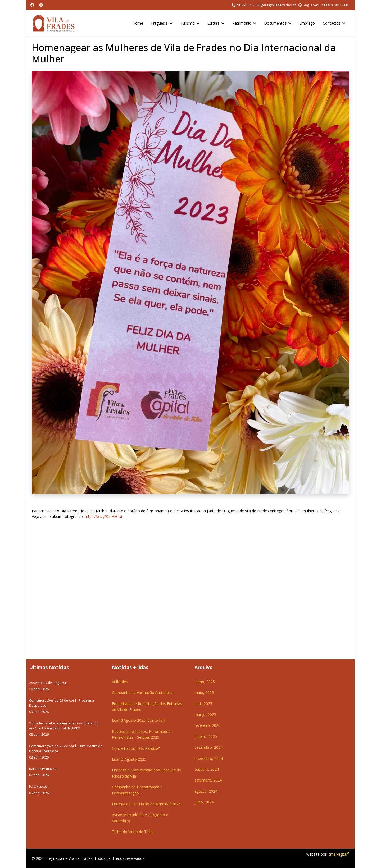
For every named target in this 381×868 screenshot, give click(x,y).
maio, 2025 (204, 693)
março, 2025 (205, 714)
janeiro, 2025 (206, 736)
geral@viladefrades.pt (278, 5)
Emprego (307, 23)
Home (138, 23)
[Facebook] (32, 5)
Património (242, 23)
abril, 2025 (203, 704)
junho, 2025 (205, 682)
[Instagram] (41, 5)
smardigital (339, 854)
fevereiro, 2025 (207, 725)
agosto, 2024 (206, 791)
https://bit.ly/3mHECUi (103, 516)
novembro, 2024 (209, 758)
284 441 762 (245, 5)
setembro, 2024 (208, 780)
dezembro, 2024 (208, 747)
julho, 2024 (204, 802)
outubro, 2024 (207, 769)
